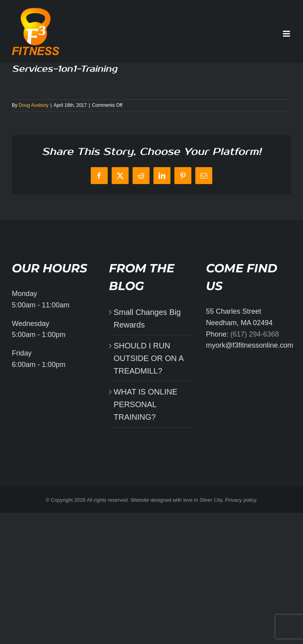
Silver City (211, 500)
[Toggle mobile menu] (287, 34)
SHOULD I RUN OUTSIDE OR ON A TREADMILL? (149, 358)
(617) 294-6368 (255, 334)
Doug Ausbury (33, 105)
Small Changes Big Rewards (147, 318)
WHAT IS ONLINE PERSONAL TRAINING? (146, 404)
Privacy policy (240, 500)
